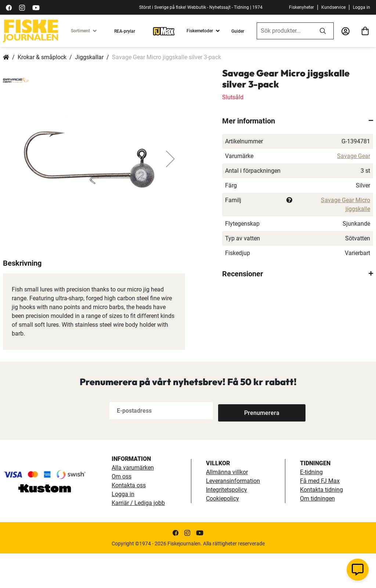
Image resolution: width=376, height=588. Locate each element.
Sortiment (80, 31)
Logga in (361, 7)
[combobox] (285, 31)
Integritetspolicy (227, 524)
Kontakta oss (129, 520)
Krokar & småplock (42, 57)
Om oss (122, 511)
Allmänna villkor (227, 507)
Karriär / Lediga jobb (138, 537)
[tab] (298, 121)
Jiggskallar (89, 57)
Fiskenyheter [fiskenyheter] (301, 7)
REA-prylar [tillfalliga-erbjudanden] (125, 31)
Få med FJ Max (320, 515)
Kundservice (333, 7)
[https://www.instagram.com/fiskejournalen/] (22, 7)
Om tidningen (317, 533)
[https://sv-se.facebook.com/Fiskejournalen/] (9, 7)
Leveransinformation (233, 515)
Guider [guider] (238, 31)
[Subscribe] (242, 445)
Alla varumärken (133, 502)
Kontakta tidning (321, 524)
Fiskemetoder (200, 31)
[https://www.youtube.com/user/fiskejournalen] (36, 7)
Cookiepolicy (223, 533)
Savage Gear (354, 156)
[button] (170, 159)
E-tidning (311, 507)
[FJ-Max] (164, 31)
